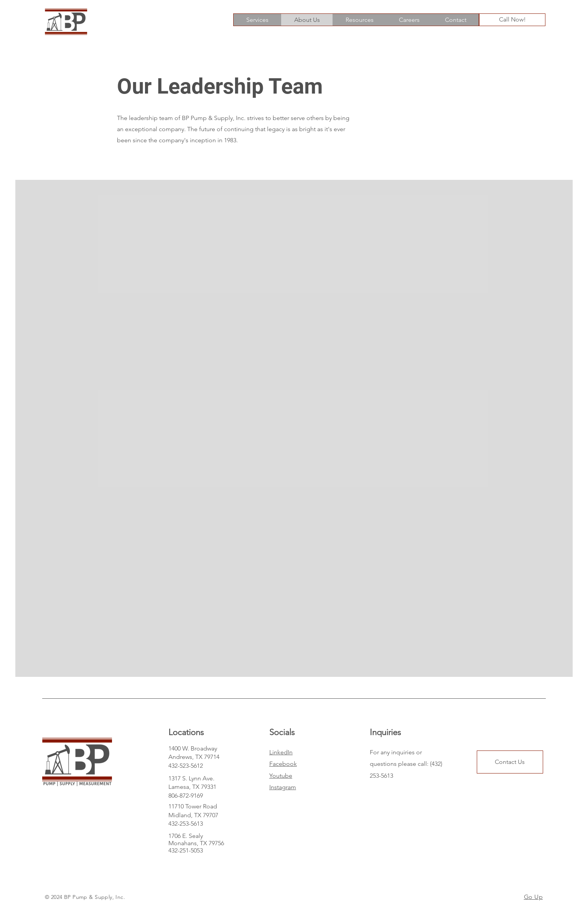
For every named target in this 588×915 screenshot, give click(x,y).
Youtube (281, 776)
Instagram (283, 787)
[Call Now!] (512, 20)
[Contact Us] (510, 762)
